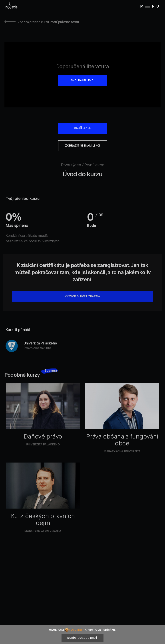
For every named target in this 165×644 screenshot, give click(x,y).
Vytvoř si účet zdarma (82, 301)
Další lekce (82, 128)
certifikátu (29, 240)
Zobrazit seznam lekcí (82, 146)
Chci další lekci (83, 81)
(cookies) (77, 630)
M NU (150, 6)
